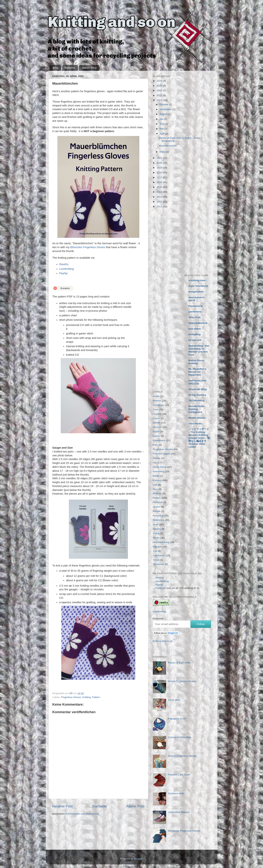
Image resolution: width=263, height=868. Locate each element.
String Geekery (197, 395)
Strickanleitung (161, 542)
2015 (160, 187)
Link (155, 485)
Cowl (156, 410)
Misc (155, 489)
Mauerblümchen (168, 146)
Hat (155, 463)
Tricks (156, 560)
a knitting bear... (198, 280)
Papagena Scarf (177, 719)
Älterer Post (135, 806)
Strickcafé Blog (197, 389)
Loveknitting (67, 269)
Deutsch (157, 427)
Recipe (157, 511)
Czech (156, 418)
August (164, 114)
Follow (201, 624)
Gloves (157, 458)
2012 (160, 202)
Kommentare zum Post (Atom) (82, 814)
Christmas (158, 405)
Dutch (156, 432)
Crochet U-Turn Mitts (179, 737)
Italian (156, 476)
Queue (157, 507)
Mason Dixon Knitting (196, 362)
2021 (160, 158)
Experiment (159, 440)
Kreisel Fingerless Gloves (182, 681)
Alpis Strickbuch (198, 286)
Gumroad (161, 588)
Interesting (159, 471)
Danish (157, 423)
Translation (159, 555)
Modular (157, 493)
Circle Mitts (174, 700)
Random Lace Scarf (179, 775)
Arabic (156, 396)
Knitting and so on (163, 641)
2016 (160, 182)
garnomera (195, 312)
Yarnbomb (158, 564)
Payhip (63, 273)
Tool (155, 551)
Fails (155, 445)
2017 (160, 177)
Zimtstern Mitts (176, 793)
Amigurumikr (196, 292)
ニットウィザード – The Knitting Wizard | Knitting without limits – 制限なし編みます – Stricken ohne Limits (199, 438)
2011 (160, 206)
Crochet (157, 414)
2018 (160, 172)
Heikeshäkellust (198, 323)
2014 (160, 192)
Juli (162, 119)
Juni (162, 124)
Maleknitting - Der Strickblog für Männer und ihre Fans (199, 350)
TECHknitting (196, 400)
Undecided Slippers (179, 812)
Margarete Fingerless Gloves (184, 831)
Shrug (156, 533)
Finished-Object (162, 454)
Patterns (70, 68)
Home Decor (160, 467)
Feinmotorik (196, 306)
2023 (160, 95)
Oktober (164, 104)
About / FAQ (89, 68)
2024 (160, 90)
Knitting (86, 697)
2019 (160, 168)
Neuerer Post (62, 806)
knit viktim (195, 329)
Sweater (157, 547)
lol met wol (195, 340)
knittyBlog (195, 334)
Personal (158, 502)
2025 (160, 86)
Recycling (158, 516)
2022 (160, 100)
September (166, 109)
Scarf (156, 524)
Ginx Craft (194, 317)
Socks (156, 538)
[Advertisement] (184, 240)
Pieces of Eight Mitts (179, 663)
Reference (159, 520)
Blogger (138, 859)
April (163, 134)
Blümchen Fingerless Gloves (88, 247)
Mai (162, 129)
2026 (160, 81)
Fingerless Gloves (71, 697)
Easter (156, 436)
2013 (160, 197)
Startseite (99, 806)
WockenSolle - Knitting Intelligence (197, 409)
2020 (160, 163)
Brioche (157, 401)
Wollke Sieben (197, 418)
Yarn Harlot (195, 424)
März (163, 152)
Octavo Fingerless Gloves (182, 756)
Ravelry (64, 264)
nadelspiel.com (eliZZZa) (197, 382)
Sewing (157, 529)
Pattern (96, 697)
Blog (56, 68)
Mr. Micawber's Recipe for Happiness (197, 372)
